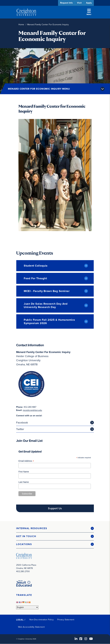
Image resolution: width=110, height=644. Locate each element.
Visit (79, 3)
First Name (24, 472)
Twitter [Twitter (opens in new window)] (20, 429)
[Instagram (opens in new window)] (86, 639)
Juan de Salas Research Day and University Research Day (46, 305)
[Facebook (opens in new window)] (81, 639)
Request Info (66, 3)
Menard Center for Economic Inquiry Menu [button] (39, 89)
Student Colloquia (36, 266)
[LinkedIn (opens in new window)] (76, 639)
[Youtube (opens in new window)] (91, 639)
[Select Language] (27, 607)
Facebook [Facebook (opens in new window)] (22, 423)
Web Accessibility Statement (31, 627)
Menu (89, 12)
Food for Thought (35, 278)
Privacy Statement (66, 620)
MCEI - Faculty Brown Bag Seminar (47, 291)
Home (21, 25)
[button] (55, 528)
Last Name (24, 482)
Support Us (55, 508)
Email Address (26, 461)
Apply (89, 3)
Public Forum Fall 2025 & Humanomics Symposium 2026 (49, 321)
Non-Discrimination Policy (42, 620)
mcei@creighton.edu (32, 410)
